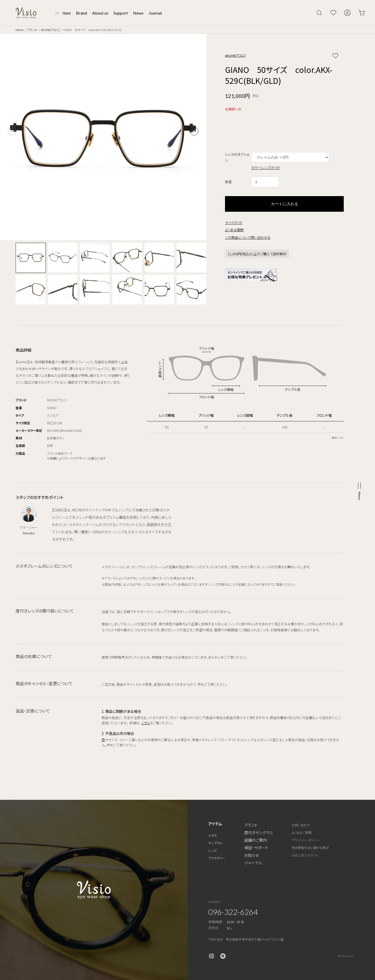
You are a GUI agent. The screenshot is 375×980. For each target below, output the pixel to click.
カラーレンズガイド (266, 167)
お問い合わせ (301, 825)
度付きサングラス (259, 832)
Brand (82, 13)
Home (20, 30)
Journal (155, 13)
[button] (194, 131)
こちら (146, 723)
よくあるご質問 (302, 832)
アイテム (215, 824)
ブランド (32, 30)
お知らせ (252, 855)
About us (100, 13)
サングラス (215, 843)
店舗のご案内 (256, 840)
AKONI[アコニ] (50, 30)
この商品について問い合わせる (248, 237)
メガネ (213, 835)
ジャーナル (253, 863)
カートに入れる (285, 204)
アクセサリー (217, 858)
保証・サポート (256, 848)
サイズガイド (234, 223)
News (138, 13)
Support (121, 13)
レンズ (213, 850)
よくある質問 (234, 230)
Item (67, 13)
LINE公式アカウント (305, 855)
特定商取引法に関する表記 (310, 848)
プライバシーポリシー (306, 840)
